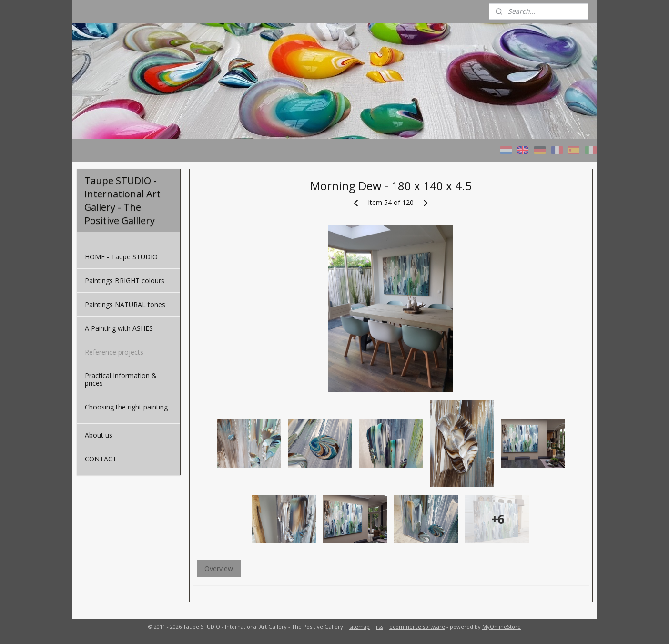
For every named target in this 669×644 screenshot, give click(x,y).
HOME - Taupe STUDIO (121, 257)
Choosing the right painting (126, 407)
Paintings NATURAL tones (125, 304)
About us (99, 435)
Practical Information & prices (121, 379)
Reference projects (114, 352)
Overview (218, 568)
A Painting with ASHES (119, 328)
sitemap (360, 627)
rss (380, 627)
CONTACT (101, 459)
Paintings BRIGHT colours (125, 281)
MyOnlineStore (502, 627)
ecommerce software (417, 627)
